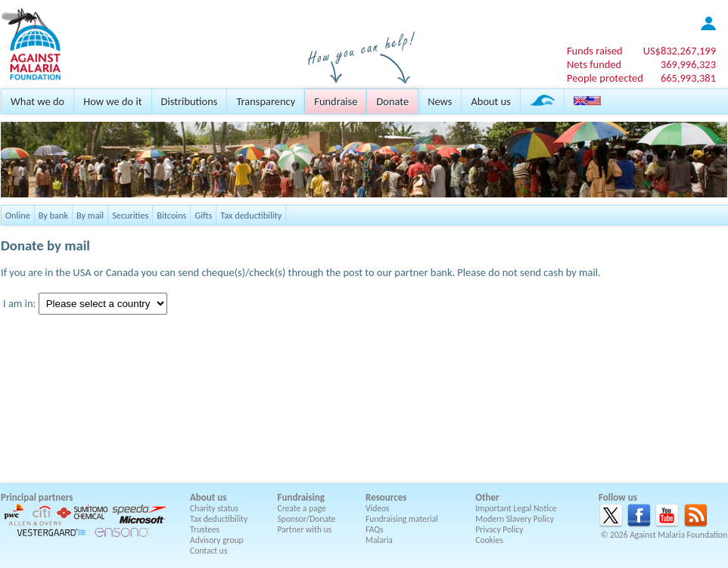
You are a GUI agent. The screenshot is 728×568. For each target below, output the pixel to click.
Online (18, 215)
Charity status (214, 508)
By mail (90, 215)
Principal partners (37, 497)
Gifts (203, 215)
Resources (386, 497)
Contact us (208, 551)
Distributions (190, 101)
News (440, 101)
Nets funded (594, 64)
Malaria (379, 540)
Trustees (205, 529)
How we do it (112, 101)
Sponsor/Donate (307, 519)
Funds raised (595, 51)
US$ (680, 51)
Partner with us (305, 529)
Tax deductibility (251, 215)
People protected (605, 78)
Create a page (302, 508)
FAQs (375, 529)
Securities (130, 215)
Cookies (489, 540)
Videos (378, 508)
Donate (392, 101)
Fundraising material (402, 519)
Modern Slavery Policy (515, 519)
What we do (37, 101)
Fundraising (301, 497)
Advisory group (217, 540)
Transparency (266, 101)
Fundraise (336, 101)
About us (490, 101)
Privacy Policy (499, 529)
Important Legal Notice (516, 508)
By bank (53, 215)
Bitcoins (171, 215)
